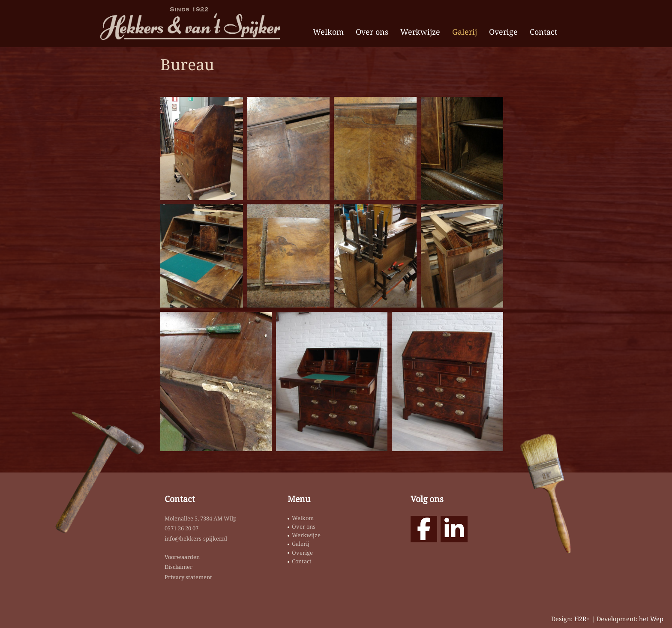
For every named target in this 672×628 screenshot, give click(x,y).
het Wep (651, 619)
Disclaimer (178, 567)
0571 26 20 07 (181, 528)
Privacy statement (188, 577)
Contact (543, 32)
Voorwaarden (182, 557)
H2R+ (582, 619)
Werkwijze (420, 32)
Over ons (372, 32)
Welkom (328, 32)
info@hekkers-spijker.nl (196, 538)
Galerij (465, 32)
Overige (503, 32)
